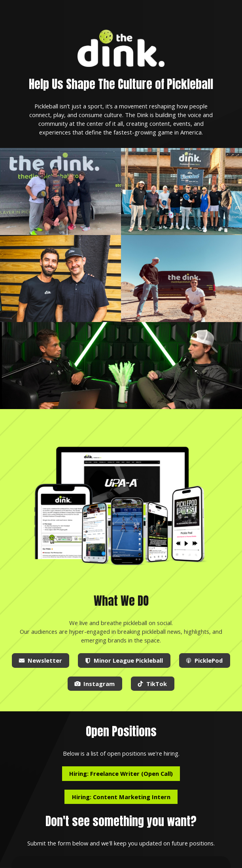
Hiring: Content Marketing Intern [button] (121, 797)
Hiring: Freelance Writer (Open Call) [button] (121, 773)
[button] (41, 660)
